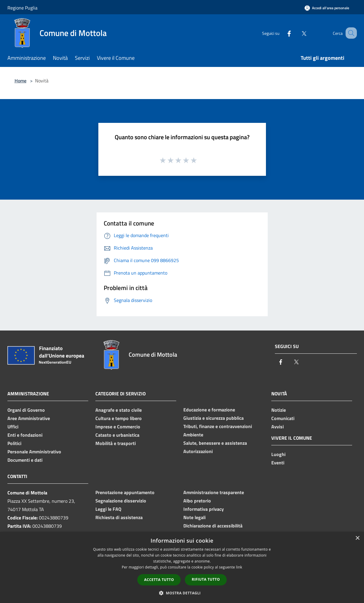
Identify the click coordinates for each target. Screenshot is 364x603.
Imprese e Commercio (118, 427)
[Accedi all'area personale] (327, 8)
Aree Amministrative (29, 418)
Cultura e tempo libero (119, 418)
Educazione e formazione (209, 410)
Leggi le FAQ (108, 509)
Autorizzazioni (198, 451)
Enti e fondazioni (25, 435)
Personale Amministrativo (34, 452)
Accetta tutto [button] (159, 580)
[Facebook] (282, 33)
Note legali (194, 517)
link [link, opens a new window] (239, 567)
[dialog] (182, 567)
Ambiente (193, 435)
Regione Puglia (22, 8)
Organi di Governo (26, 410)
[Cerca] (350, 33)
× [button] (357, 538)
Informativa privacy (204, 509)
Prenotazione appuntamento (125, 492)
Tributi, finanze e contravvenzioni (218, 426)
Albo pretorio (197, 501)
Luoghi (278, 454)
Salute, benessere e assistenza (215, 443)
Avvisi (278, 427)
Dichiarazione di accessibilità (213, 526)
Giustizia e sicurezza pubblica (213, 418)
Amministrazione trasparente (214, 492)
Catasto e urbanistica (117, 435)
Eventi (278, 463)
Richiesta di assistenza (119, 517)
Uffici (13, 427)
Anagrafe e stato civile (119, 410)
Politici (14, 443)
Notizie (279, 410)
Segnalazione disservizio (121, 501)
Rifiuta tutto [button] (206, 579)
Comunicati (283, 418)
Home (21, 81)
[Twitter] (297, 33)
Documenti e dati (25, 460)
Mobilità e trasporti (116, 443)
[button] (182, 593)
